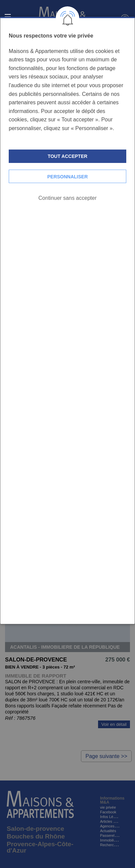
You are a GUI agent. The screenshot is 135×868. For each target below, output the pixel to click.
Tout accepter (67, 156)
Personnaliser (68, 177)
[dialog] (67, 321)
